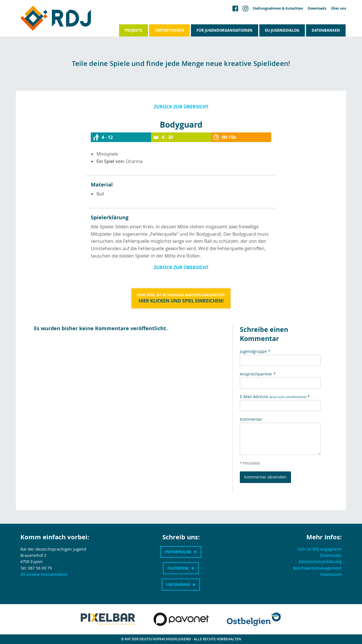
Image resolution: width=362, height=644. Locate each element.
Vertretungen (169, 30)
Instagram (178, 584)
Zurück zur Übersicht (181, 107)
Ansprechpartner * (258, 374)
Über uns (339, 8)
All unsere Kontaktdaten (44, 574)
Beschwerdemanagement (317, 568)
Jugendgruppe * (255, 351)
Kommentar (251, 419)
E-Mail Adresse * (275, 397)
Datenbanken (326, 30)
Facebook (178, 568)
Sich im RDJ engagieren (320, 549)
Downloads (317, 8)
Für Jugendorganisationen (225, 30)
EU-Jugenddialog (282, 30)
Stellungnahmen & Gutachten (278, 8)
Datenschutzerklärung (320, 562)
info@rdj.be (178, 552)
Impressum (331, 574)
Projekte (133, 30)
